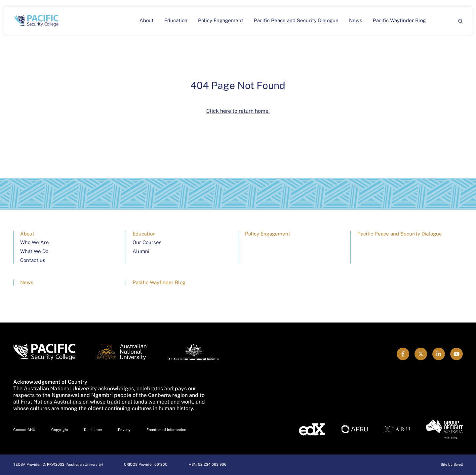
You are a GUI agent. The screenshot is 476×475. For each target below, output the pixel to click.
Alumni (141, 251)
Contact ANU (24, 430)
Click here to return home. (238, 111)
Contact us (33, 260)
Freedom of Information (166, 430)
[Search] (460, 21)
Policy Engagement (221, 20)
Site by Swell (452, 464)
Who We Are (35, 242)
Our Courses (147, 242)
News (356, 20)
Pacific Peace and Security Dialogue (296, 20)
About (147, 20)
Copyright (60, 430)
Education (176, 20)
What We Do (34, 251)
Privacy (124, 430)
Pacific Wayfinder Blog (399, 20)
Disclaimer (93, 430)
